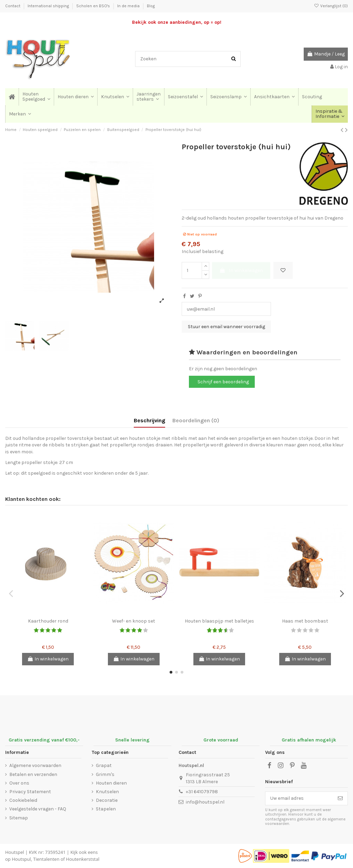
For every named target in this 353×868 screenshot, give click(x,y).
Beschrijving (149, 420)
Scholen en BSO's (94, 6)
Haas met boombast (305, 621)
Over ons (19, 783)
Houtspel (15, 852)
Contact (13, 6)
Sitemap (19, 818)
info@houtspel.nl (205, 802)
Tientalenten (46, 859)
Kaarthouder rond (48, 621)
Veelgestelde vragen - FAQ (38, 809)
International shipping (49, 6)
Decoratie (107, 800)
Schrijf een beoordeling (223, 382)
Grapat (104, 765)
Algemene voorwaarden (35, 765)
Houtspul (21, 859)
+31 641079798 (202, 792)
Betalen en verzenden (33, 774)
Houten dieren (111, 783)
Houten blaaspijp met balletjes (219, 621)
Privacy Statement (30, 792)
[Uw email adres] (299, 798)
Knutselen (107, 792)
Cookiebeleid (23, 800)
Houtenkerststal (83, 859)
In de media (129, 6)
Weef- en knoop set (134, 621)
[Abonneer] (340, 798)
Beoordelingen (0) (196, 420)
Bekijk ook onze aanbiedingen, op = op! (177, 22)
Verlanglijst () (331, 6)
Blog (151, 6)
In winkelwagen (241, 270)
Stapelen (106, 809)
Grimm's (105, 774)
